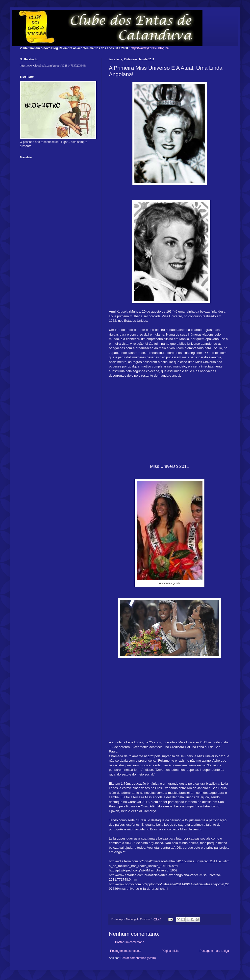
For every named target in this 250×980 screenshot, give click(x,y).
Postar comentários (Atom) (138, 958)
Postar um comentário (130, 942)
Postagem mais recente (126, 951)
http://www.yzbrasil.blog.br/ (150, 48)
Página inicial (170, 951)
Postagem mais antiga (214, 951)
